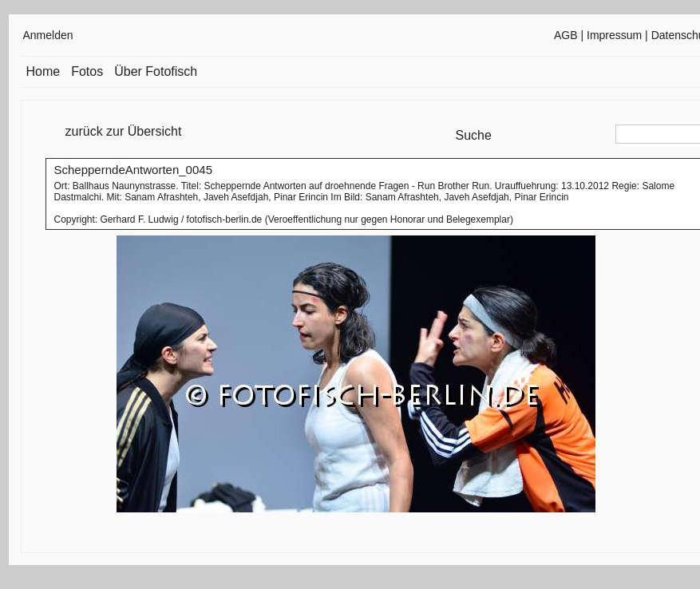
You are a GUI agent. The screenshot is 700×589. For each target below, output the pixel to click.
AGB (566, 35)
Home (44, 71)
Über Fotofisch (156, 71)
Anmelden (48, 35)
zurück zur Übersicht (124, 131)
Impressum (614, 35)
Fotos (87, 71)
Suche (474, 135)
